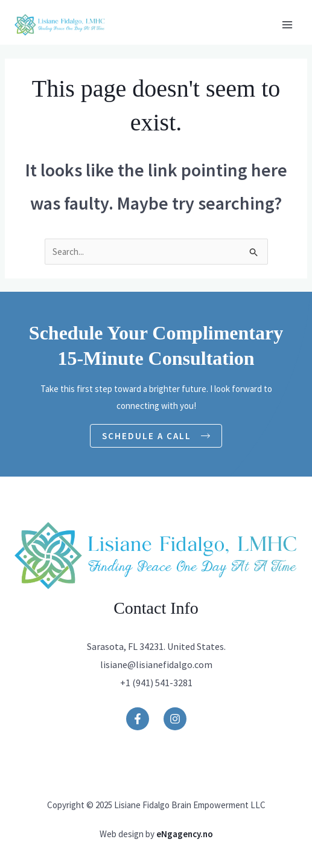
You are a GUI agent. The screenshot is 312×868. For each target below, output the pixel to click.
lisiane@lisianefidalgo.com (156, 664)
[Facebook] (138, 719)
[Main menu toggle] (288, 25)
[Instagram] (175, 719)
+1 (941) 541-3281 (156, 683)
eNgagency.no (185, 834)
